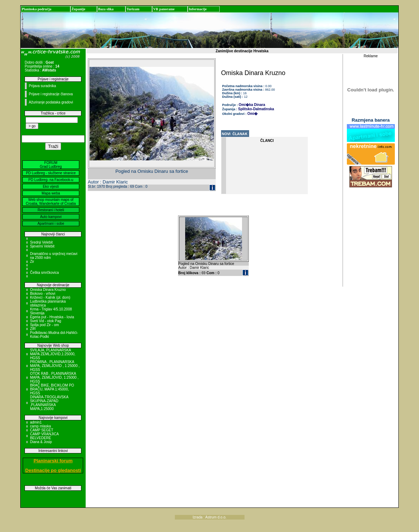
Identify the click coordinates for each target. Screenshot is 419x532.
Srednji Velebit (41, 242)
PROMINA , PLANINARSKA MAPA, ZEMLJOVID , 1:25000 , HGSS (55, 366)
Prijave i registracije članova (51, 94)
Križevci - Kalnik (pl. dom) (50, 297)
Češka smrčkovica (44, 273)
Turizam (133, 9)
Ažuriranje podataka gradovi (51, 102)
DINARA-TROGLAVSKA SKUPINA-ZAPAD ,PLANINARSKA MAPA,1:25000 (49, 403)
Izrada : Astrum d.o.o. (209, 517)
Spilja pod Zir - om (44, 325)
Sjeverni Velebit (42, 246)
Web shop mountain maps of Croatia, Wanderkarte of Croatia (51, 202)
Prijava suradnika (42, 86)
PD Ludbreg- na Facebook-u (51, 180)
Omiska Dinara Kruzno (48, 290)
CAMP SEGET (41, 430)
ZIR (33, 329)
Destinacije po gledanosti (53, 470)
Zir (32, 262)
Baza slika (106, 9)
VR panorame (164, 9)
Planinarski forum (53, 461)
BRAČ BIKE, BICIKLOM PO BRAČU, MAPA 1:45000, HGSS (52, 389)
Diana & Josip (41, 442)
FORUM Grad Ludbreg (51, 165)
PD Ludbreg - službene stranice (51, 173)
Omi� (253, 114)
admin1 (36, 422)
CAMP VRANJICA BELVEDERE (44, 436)
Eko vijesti (51, 187)
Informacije (198, 9)
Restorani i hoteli (51, 210)
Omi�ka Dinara (252, 105)
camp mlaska (40, 426)
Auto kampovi (51, 217)
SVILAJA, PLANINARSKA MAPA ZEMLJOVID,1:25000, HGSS (53, 354)
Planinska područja (37, 9)
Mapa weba (51, 193)
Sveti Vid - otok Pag (45, 321)
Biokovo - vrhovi (42, 294)
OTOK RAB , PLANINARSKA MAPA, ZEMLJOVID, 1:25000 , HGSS (54, 377)
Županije (78, 9)
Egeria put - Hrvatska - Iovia (52, 317)
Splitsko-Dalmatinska (256, 109)
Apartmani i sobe (51, 224)
